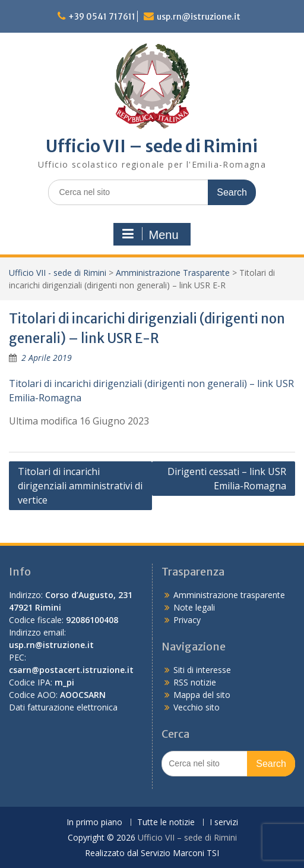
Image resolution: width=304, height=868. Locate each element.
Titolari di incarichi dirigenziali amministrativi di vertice (80, 486)
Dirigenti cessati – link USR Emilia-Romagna (227, 479)
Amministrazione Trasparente (173, 273)
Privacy (187, 620)
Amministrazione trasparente (229, 595)
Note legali (194, 607)
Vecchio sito (197, 707)
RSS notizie (195, 682)
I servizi (224, 823)
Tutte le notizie (166, 823)
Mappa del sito (202, 695)
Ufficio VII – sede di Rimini (152, 146)
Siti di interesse (202, 670)
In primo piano (94, 823)
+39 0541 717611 (102, 17)
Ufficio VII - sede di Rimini (58, 273)
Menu (150, 234)
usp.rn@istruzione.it (199, 17)
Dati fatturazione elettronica (63, 707)
